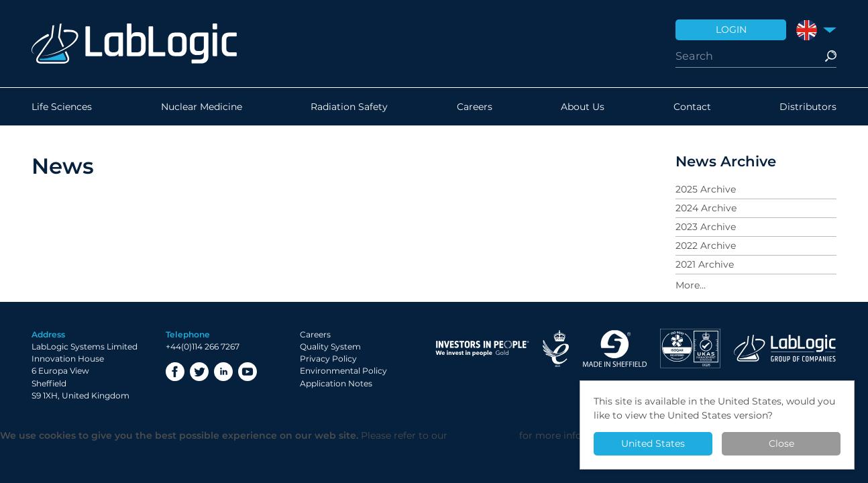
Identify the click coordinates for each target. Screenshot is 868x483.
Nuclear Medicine (202, 107)
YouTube (248, 372)
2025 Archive (706, 189)
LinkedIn (223, 372)
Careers (475, 107)
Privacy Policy (328, 359)
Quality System (330, 346)
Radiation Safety (349, 107)
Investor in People (482, 348)
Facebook (175, 372)
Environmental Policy (343, 371)
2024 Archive (706, 208)
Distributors (808, 107)
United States (653, 443)
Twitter (199, 372)
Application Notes (336, 383)
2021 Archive (705, 264)
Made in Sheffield (614, 348)
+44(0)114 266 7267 (203, 346)
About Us (583, 107)
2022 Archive (706, 246)
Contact (692, 107)
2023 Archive (706, 227)
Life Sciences (62, 107)
